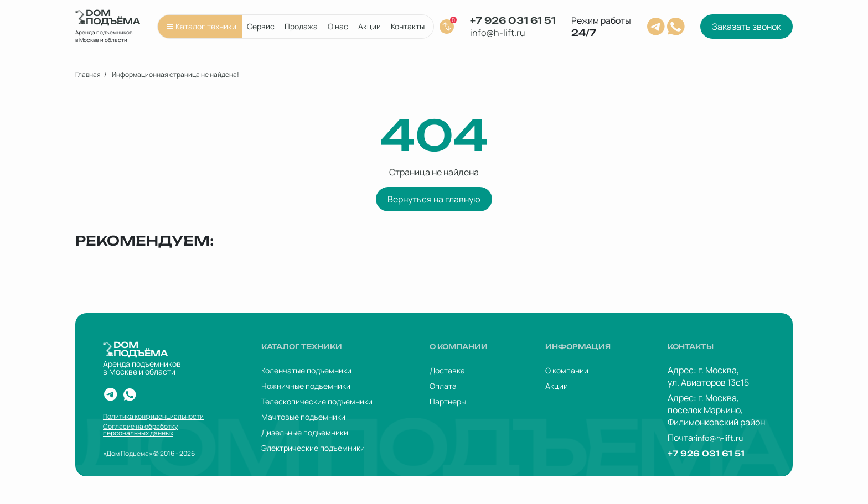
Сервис (261, 26)
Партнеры (448, 401)
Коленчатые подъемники (306, 370)
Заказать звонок (746, 27)
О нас (338, 26)
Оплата (443, 386)
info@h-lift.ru (498, 33)
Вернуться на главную (434, 199)
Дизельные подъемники (305, 432)
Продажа (301, 26)
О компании (567, 370)
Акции (370, 26)
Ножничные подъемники (306, 386)
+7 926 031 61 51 (513, 20)
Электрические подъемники (313, 448)
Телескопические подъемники (317, 401)
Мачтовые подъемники (303, 417)
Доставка (447, 370)
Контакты (408, 26)
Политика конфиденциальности (153, 417)
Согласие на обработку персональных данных (140, 430)
